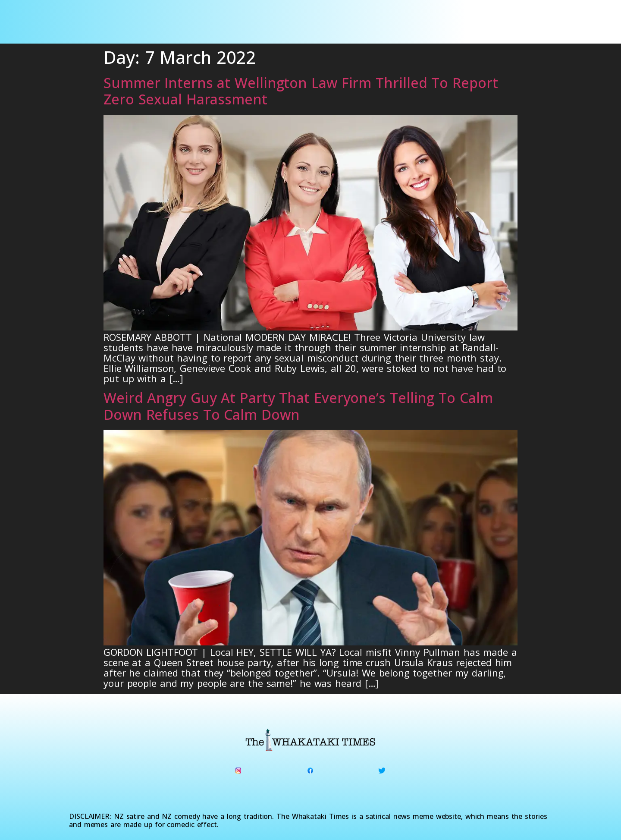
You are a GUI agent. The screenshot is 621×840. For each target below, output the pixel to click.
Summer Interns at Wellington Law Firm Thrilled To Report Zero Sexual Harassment (301, 91)
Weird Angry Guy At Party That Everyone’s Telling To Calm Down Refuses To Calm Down (298, 406)
